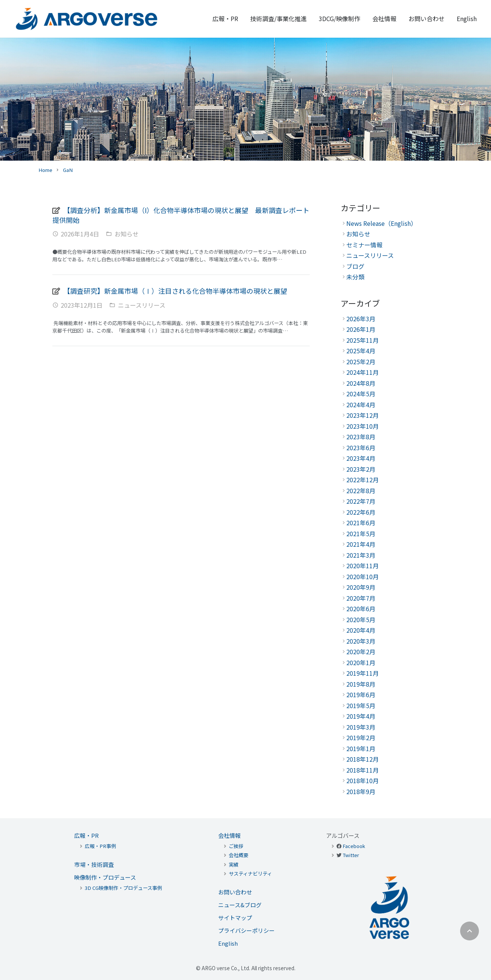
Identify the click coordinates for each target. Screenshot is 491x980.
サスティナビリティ (250, 873)
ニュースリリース (142, 305)
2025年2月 (361, 362)
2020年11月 (363, 566)
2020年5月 (361, 620)
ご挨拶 (236, 846)
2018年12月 (363, 759)
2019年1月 (361, 748)
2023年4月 (361, 458)
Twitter (351, 855)
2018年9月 (361, 791)
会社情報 (229, 835)
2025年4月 (361, 351)
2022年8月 (361, 491)
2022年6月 (361, 512)
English (228, 943)
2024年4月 (361, 405)
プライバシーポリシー (246, 930)
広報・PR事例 (100, 846)
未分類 (355, 277)
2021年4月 (361, 544)
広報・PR (86, 835)
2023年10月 (363, 426)
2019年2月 (361, 738)
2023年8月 (361, 437)
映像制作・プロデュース (105, 877)
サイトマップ (235, 918)
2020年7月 (361, 598)
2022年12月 (363, 480)
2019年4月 (361, 716)
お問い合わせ (235, 892)
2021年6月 (361, 523)
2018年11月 (363, 770)
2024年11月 (363, 372)
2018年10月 (363, 781)
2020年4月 (361, 630)
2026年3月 (361, 319)
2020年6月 (361, 609)
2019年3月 (361, 727)
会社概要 (239, 855)
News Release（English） (382, 223)
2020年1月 (361, 663)
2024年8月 (361, 383)
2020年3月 (361, 641)
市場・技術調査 (94, 864)
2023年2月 (361, 469)
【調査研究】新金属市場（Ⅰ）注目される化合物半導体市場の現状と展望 (175, 291)
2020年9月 (361, 587)
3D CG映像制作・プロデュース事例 (123, 888)
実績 (234, 864)
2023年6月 (361, 448)
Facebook (354, 846)
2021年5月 (361, 534)
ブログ (355, 266)
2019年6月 (361, 695)
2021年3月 (361, 555)
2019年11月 (363, 673)
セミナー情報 (364, 245)
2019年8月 (361, 684)
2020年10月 (363, 577)
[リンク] (87, 19)
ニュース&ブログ (240, 905)
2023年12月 (363, 415)
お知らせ (127, 234)
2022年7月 (361, 501)
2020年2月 (361, 652)
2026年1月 (361, 329)
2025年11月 (363, 340)
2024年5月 (361, 394)
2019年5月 (361, 705)
